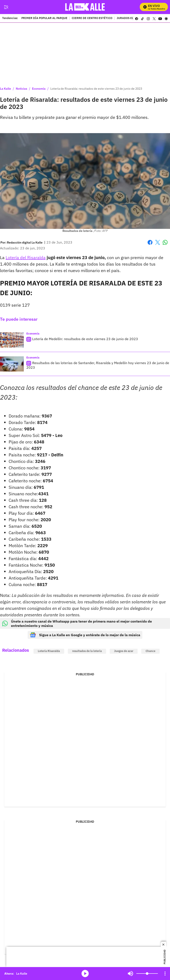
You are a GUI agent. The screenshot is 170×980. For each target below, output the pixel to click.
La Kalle (6, 89)
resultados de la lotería (87, 651)
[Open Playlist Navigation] (165, 974)
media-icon (85, 974)
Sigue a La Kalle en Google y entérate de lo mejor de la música (85, 635)
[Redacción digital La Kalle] (25, 242)
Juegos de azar (124, 651)
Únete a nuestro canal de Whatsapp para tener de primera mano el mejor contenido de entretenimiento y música (77, 623)
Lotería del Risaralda (26, 257)
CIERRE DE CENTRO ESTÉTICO (92, 18)
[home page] (86, 7)
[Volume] (147, 974)
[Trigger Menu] (6, 7)
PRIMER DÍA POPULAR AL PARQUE (44, 18)
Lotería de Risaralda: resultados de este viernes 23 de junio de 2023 (96, 89)
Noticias (21, 89)
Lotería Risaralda (49, 651)
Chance (150, 651)
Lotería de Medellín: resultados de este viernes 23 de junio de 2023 (85, 339)
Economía (39, 89)
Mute (130, 974)
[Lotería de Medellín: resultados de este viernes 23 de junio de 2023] (12, 340)
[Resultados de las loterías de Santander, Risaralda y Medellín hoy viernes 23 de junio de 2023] (12, 364)
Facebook (150, 242)
